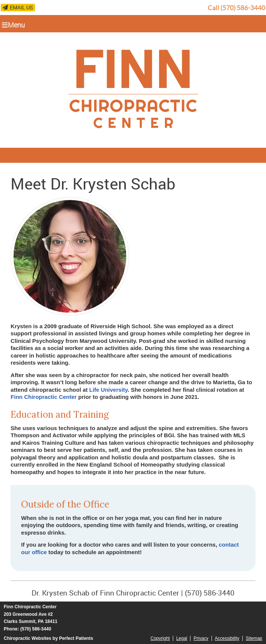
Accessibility (227, 638)
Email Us (18, 7)
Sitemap (254, 638)
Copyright (160, 638)
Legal (182, 638)
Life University (109, 390)
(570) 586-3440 (243, 8)
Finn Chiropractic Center (44, 397)
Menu (13, 25)
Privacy (201, 638)
